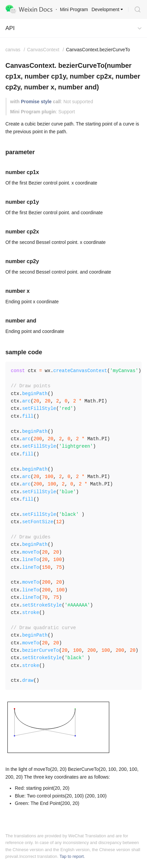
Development (106, 9)
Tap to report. (72, 856)
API (10, 28)
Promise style (36, 102)
